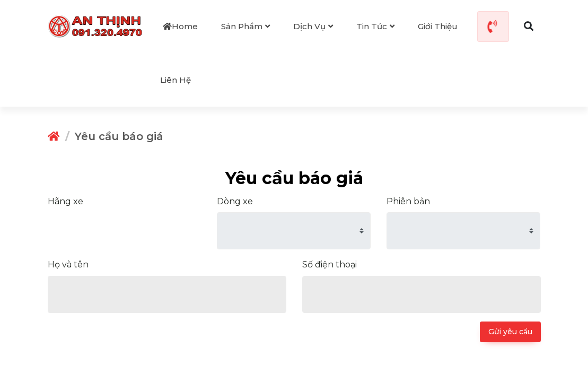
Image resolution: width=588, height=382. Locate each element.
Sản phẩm (245, 26)
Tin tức (375, 26)
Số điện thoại (330, 264)
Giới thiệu (438, 26)
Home (180, 26)
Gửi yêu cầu (510, 331)
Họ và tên (68, 264)
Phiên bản (408, 201)
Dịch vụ (313, 26)
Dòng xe (235, 201)
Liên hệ (175, 80)
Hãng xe (65, 201)
